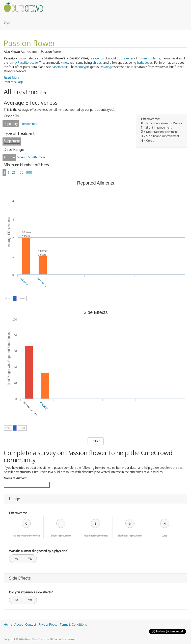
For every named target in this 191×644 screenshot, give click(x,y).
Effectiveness (18, 513)
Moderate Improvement (95, 536)
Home (8, 624)
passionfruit (60, 67)
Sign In (9, 23)
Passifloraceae (28, 63)
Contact (31, 624)
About (19, 624)
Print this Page (14, 82)
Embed (96, 441)
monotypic (82, 67)
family (13, 63)
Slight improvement (61, 536)
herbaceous (145, 63)
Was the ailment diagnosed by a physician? (39, 551)
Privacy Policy (48, 624)
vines (65, 63)
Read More (11, 78)
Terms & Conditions (73, 624)
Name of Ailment (15, 478)
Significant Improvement (130, 536)
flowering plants (149, 58)
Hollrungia (106, 67)
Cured (165, 536)
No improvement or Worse (26, 536)
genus (99, 58)
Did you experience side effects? (31, 592)
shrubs (97, 63)
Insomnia (42, 282)
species (128, 58)
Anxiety (24, 281)
